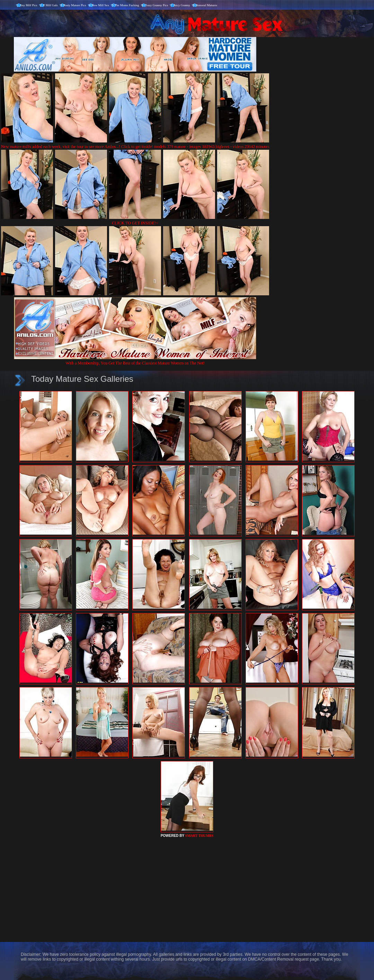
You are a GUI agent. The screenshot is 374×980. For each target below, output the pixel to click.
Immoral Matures (206, 5)
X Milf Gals (50, 5)
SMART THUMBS (199, 836)
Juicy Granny (182, 5)
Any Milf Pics (29, 5)
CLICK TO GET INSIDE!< (135, 223)
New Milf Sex (100, 5)
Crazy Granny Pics (156, 5)
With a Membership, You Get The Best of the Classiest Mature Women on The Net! (135, 360)
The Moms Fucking (127, 5)
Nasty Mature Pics (75, 5)
